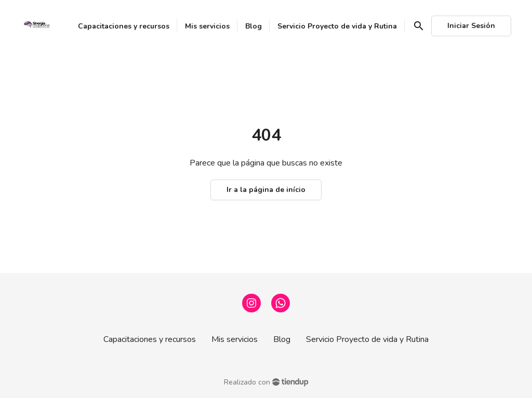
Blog (282, 339)
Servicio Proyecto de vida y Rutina (367, 339)
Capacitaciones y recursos (150, 339)
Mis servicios (235, 339)
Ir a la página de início (266, 190)
